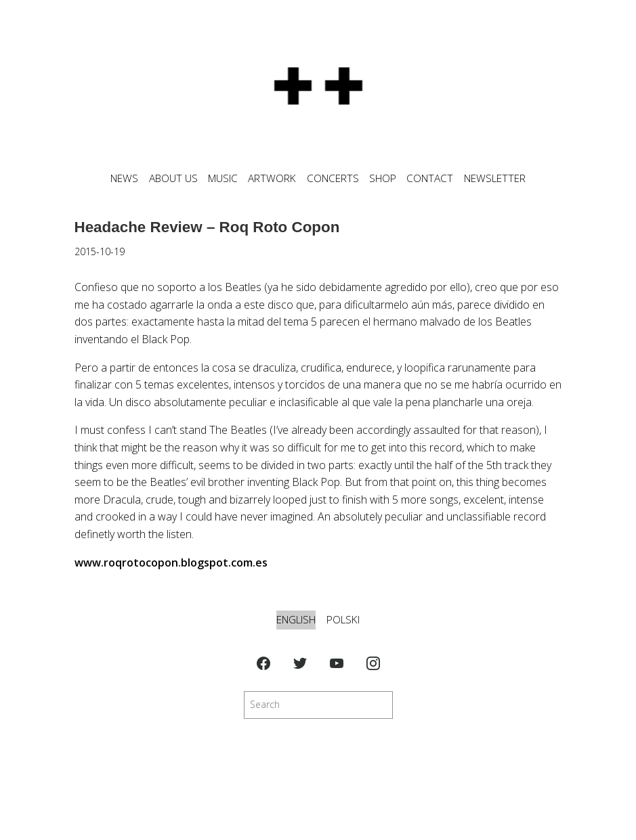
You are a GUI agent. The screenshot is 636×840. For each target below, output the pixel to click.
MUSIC (223, 178)
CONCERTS (333, 178)
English (296, 620)
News (124, 178)
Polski (343, 620)
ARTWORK (272, 178)
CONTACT (430, 178)
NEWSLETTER (495, 178)
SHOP (383, 178)
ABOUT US (173, 178)
